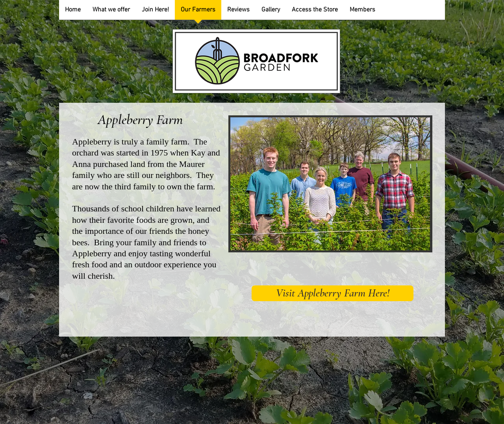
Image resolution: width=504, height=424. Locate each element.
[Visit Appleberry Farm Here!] (333, 293)
